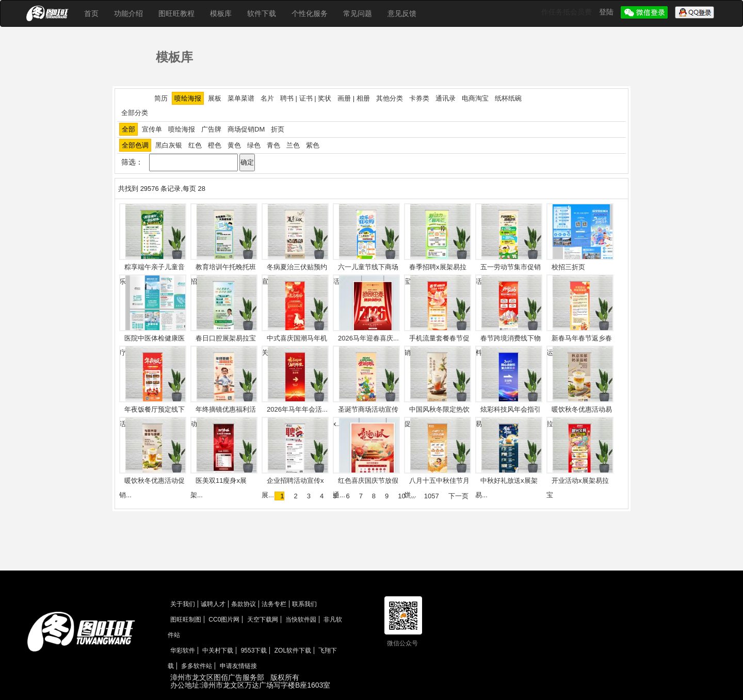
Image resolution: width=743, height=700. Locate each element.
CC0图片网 (224, 620)
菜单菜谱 (241, 98)
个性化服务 (310, 13)
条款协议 (244, 604)
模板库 (221, 13)
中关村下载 (218, 650)
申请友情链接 (238, 666)
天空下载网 (263, 620)
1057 (432, 496)
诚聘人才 (213, 604)
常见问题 (358, 13)
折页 (278, 129)
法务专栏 (274, 604)
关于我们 (183, 604)
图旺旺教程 (176, 13)
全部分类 (135, 113)
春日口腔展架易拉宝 (226, 338)
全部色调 (135, 145)
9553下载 (254, 650)
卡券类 (419, 98)
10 (401, 496)
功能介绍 (128, 13)
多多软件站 (197, 666)
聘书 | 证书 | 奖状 (306, 98)
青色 (273, 145)
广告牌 (211, 129)
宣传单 (152, 129)
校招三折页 (568, 267)
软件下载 (262, 13)
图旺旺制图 (186, 620)
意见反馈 (402, 13)
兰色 (293, 145)
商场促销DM (246, 129)
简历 (161, 98)
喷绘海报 (188, 98)
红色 (195, 145)
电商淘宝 (475, 98)
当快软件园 (301, 620)
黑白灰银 (169, 145)
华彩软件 (183, 650)
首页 (91, 13)
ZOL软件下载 (293, 650)
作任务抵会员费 (568, 12)
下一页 (458, 496)
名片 (267, 98)
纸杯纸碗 (508, 98)
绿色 (254, 145)
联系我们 (304, 604)
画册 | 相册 (354, 98)
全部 (128, 129)
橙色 (215, 145)
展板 (215, 98)
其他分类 (390, 98)
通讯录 (446, 98)
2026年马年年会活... (297, 409)
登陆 (607, 12)
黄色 (234, 145)
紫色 (313, 145)
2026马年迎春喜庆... (368, 338)
